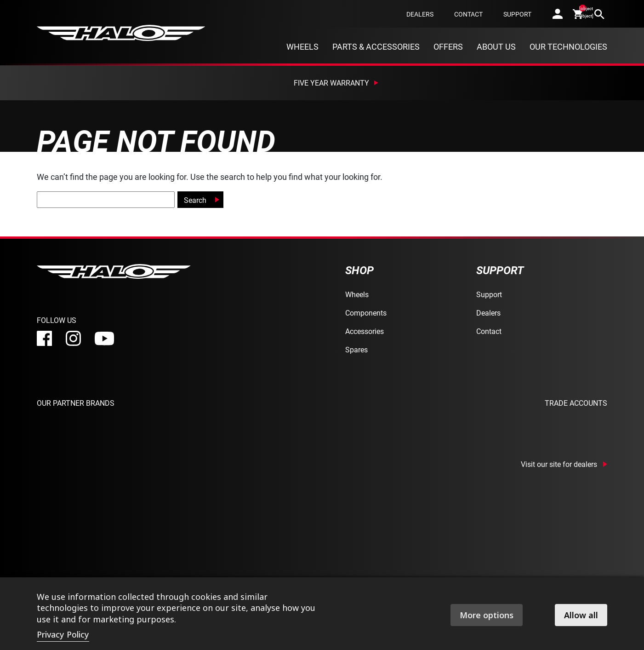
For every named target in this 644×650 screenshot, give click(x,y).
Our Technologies (568, 46)
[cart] (578, 14)
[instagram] (73, 338)
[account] (558, 14)
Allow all (581, 615)
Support (517, 14)
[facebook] (44, 338)
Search (195, 200)
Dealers (420, 14)
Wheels (302, 46)
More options (487, 615)
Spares (356, 349)
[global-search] (106, 200)
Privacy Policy (63, 634)
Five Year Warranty (331, 83)
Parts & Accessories (376, 46)
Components (366, 313)
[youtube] (104, 339)
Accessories (365, 331)
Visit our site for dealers (559, 464)
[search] (599, 14)
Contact (468, 14)
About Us (496, 46)
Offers (448, 46)
